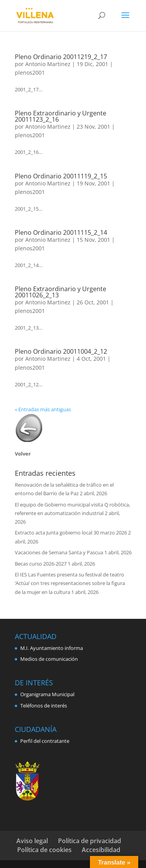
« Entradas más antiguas (43, 409)
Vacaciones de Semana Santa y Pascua (59, 552)
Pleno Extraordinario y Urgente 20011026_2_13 (61, 292)
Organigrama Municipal (47, 694)
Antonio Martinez (48, 64)
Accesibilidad (101, 850)
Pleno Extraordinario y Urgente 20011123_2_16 (61, 116)
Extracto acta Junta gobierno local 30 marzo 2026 (71, 533)
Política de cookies (44, 850)
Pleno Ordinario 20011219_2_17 (61, 57)
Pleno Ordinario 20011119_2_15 (61, 176)
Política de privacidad (90, 841)
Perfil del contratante (45, 741)
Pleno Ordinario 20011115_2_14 (61, 232)
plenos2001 (30, 72)
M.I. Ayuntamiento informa (52, 648)
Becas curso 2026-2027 (41, 564)
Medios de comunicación (49, 659)
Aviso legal (32, 841)
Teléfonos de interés (44, 706)
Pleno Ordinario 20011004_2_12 (61, 351)
